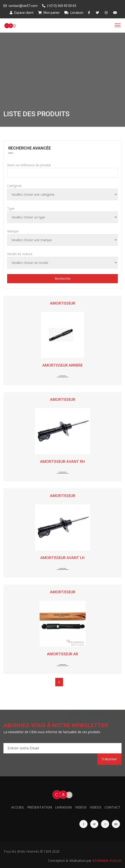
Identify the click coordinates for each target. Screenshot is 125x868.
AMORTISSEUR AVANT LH (62, 558)
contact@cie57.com (20, 6)
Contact (112, 807)
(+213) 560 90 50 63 (59, 6)
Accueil (18, 807)
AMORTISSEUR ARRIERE (62, 365)
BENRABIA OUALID (107, 861)
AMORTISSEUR (63, 303)
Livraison (74, 13)
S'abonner (109, 759)
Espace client (22, 13)
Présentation (40, 807)
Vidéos (81, 807)
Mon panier (49, 13)
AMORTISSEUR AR (62, 654)
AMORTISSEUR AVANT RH (62, 461)
